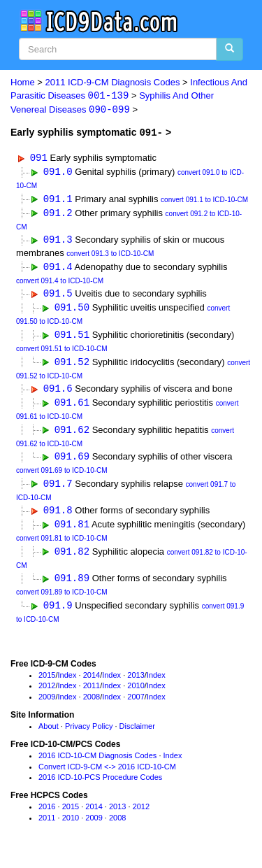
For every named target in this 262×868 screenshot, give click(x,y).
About (49, 734)
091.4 (58, 269)
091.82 (72, 558)
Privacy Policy (89, 734)
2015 (47, 683)
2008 (92, 704)
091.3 (58, 242)
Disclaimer (137, 734)
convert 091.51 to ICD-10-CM (62, 352)
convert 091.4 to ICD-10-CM (60, 283)
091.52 (72, 365)
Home (23, 82)
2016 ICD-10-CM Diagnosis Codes (97, 763)
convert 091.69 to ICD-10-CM (62, 476)
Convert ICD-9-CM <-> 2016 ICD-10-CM (107, 774)
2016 (47, 814)
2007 (136, 704)
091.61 (72, 407)
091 (39, 158)
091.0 (58, 172)
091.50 (72, 310)
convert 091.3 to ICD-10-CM (110, 256)
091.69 (72, 462)
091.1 (58, 200)
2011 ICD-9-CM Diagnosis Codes (113, 82)
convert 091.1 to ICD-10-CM (204, 201)
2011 (92, 694)
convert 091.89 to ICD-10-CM (62, 600)
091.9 (58, 613)
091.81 (72, 531)
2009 (47, 704)
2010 (136, 694)
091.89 (72, 586)
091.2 (58, 214)
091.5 (58, 296)
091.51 (72, 338)
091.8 (58, 517)
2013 (136, 683)
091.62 (72, 435)
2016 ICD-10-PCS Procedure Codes (100, 785)
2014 (92, 683)
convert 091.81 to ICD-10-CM (62, 545)
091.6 (58, 393)
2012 (47, 694)
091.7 (58, 489)
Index (67, 683)
